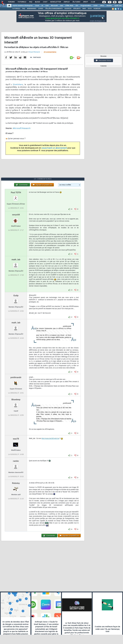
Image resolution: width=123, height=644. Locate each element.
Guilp (16, 296)
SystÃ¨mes (118, 6)
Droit (86, 2)
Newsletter (55, 2)
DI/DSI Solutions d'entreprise (23, 6)
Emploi (67, 2)
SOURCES (68, 9)
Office (102, 6)
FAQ (31, 2)
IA (42, 6)
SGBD (95, 6)
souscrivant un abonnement (54, 148)
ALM (47, 6)
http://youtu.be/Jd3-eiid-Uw (50, 438)
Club (93, 2)
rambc (16, 461)
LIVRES (41, 9)
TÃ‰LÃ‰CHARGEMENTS (54, 9)
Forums (11, 2)
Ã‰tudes (76, 2)
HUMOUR (97, 9)
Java (61, 6)
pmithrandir (16, 377)
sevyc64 (16, 215)
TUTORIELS (16, 9)
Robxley (16, 483)
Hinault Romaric (34, 52)
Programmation (86, 6)
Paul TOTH (16, 193)
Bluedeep (16, 400)
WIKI (84, 9)
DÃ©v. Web (69, 6)
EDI (77, 6)
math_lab (16, 260)
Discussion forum (103, 60)
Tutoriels (22, 2)
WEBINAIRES (32, 9)
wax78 (16, 439)
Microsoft (54, 6)
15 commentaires (50, 52)
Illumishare (18, 85)
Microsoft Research (22, 128)
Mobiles (109, 6)
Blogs (37, 2)
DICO (90, 9)
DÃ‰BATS (77, 9)
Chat (45, 2)
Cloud (37, 6)
